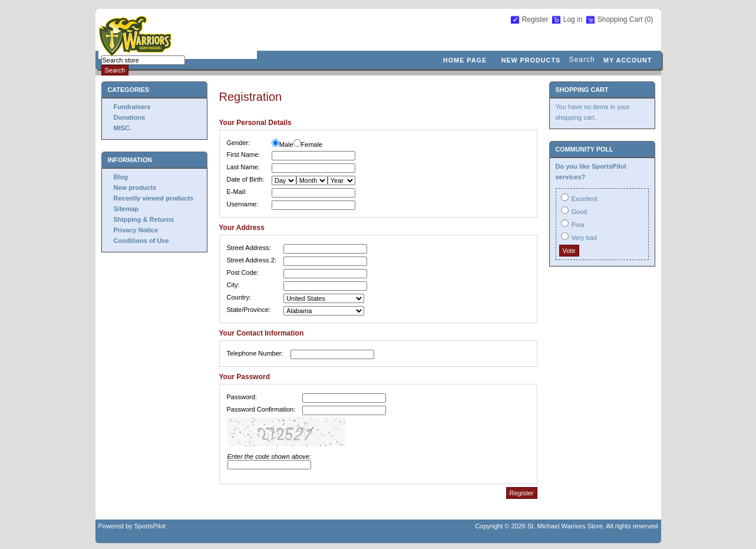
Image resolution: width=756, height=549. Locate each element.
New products (531, 60)
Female (312, 144)
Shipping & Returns (144, 219)
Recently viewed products (154, 198)
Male (286, 144)
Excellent (585, 199)
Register (535, 19)
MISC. (123, 128)
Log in (573, 19)
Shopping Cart (621, 19)
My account (628, 60)
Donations (130, 117)
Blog (121, 177)
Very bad (584, 238)
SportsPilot (150, 526)
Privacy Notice (136, 230)
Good (580, 212)
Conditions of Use (141, 241)
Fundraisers (132, 107)
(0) (649, 19)
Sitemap (126, 209)
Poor (578, 225)
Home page (465, 60)
